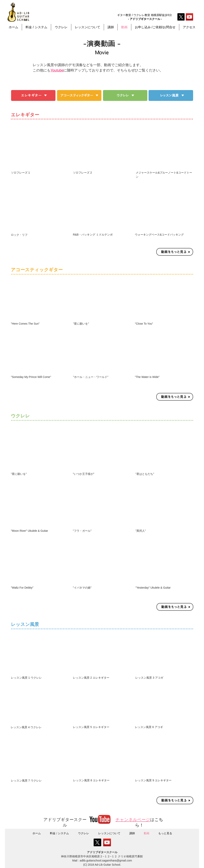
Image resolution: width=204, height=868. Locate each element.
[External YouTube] (40, 148)
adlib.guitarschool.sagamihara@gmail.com (106, 860)
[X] (181, 17)
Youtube (57, 70)
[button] (88, 27)
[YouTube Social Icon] (189, 17)
